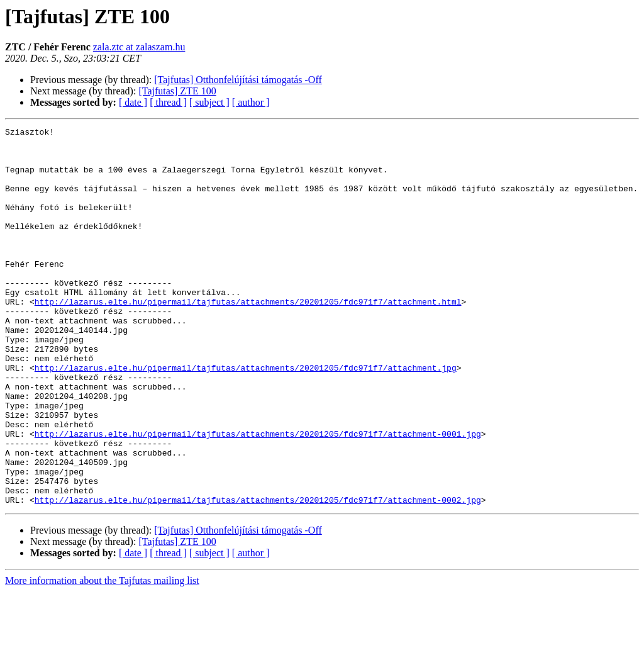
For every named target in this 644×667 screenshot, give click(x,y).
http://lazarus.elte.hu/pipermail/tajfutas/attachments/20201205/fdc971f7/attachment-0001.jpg (258, 496)
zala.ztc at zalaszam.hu (139, 47)
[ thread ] (168, 102)
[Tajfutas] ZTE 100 (177, 91)
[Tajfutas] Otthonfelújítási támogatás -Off (238, 80)
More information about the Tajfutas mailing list (102, 656)
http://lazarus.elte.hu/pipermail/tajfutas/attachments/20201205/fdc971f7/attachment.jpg (246, 417)
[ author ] (251, 102)
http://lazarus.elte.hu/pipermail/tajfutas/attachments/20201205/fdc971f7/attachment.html (248, 337)
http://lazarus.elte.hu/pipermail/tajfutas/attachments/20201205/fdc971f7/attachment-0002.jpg (258, 575)
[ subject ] (209, 102)
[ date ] (133, 102)
